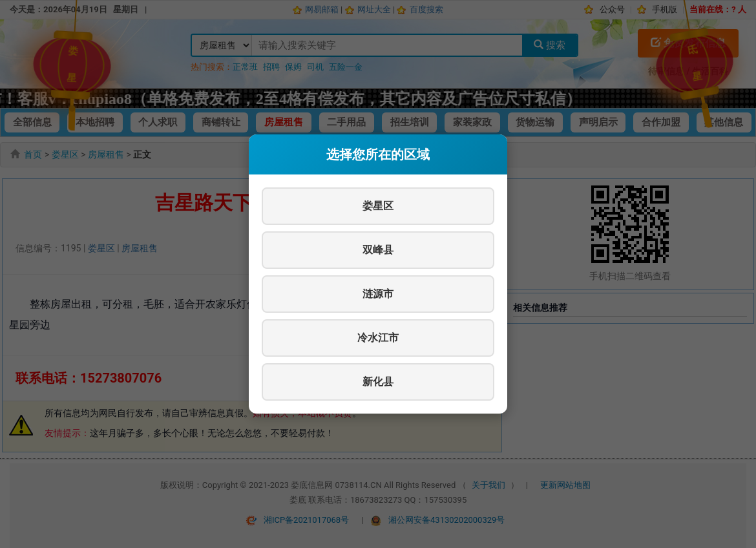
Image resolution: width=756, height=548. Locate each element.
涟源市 (378, 294)
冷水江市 (378, 338)
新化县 (378, 382)
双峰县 (378, 250)
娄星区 (378, 206)
